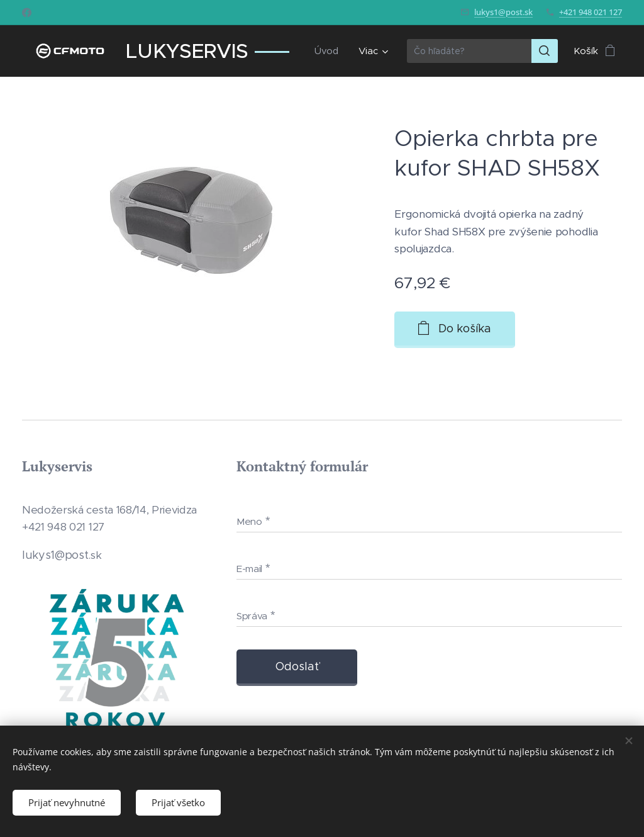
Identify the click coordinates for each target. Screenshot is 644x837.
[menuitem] (330, 51)
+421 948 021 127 (591, 12)
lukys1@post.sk (503, 12)
